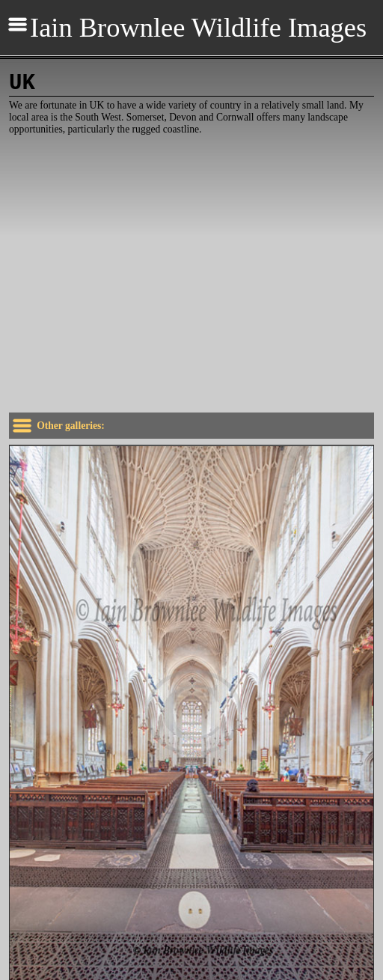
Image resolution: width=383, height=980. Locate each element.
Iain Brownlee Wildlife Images (198, 28)
